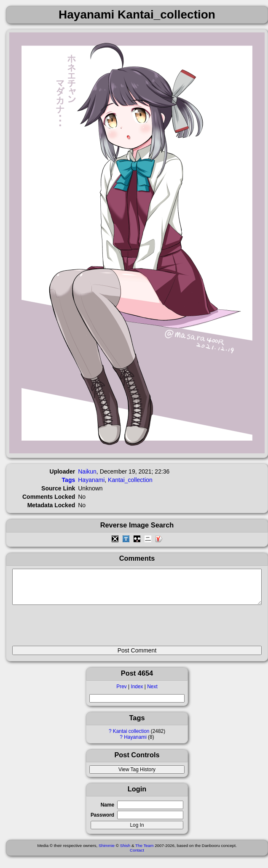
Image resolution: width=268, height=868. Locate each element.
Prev (121, 693)
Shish (125, 852)
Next (152, 693)
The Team (144, 852)
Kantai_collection (130, 480)
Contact (137, 856)
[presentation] (76, 629)
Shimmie (107, 852)
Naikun (87, 471)
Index (137, 693)
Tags (69, 480)
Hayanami (135, 743)
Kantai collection (131, 738)
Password (102, 821)
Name (107, 811)
